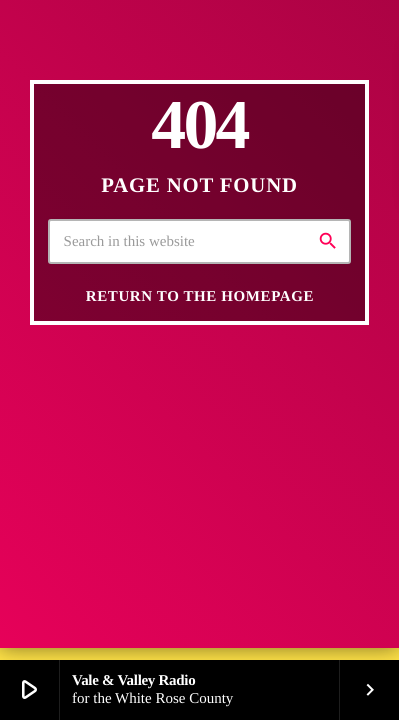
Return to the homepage (200, 297)
